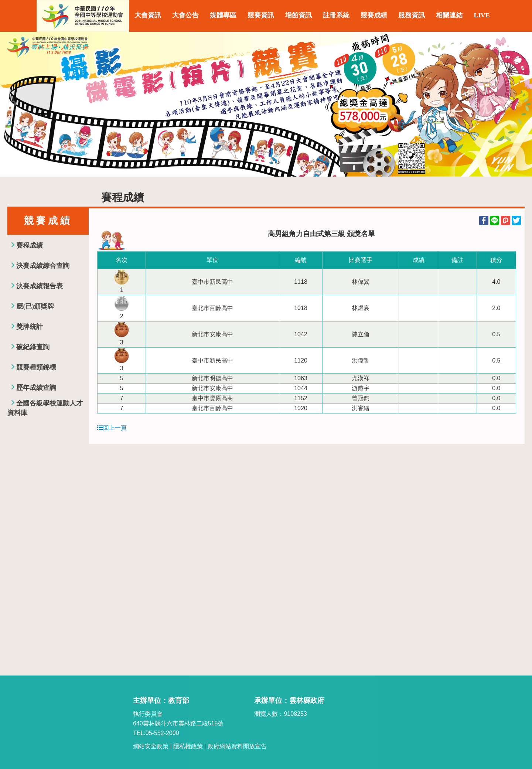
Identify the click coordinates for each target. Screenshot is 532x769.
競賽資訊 (261, 15)
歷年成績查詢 (36, 388)
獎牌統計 (30, 327)
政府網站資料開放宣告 (237, 746)
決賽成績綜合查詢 (43, 266)
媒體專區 (223, 15)
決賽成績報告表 (40, 286)
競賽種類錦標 (36, 367)
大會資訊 (148, 15)
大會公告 (185, 15)
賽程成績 (30, 245)
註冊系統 (336, 15)
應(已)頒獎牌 (35, 306)
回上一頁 (112, 428)
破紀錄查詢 (33, 347)
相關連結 (449, 15)
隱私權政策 (188, 746)
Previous (13, 104)
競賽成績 (374, 15)
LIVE (482, 15)
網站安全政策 (151, 746)
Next (519, 104)
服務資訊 (412, 15)
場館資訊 (299, 15)
